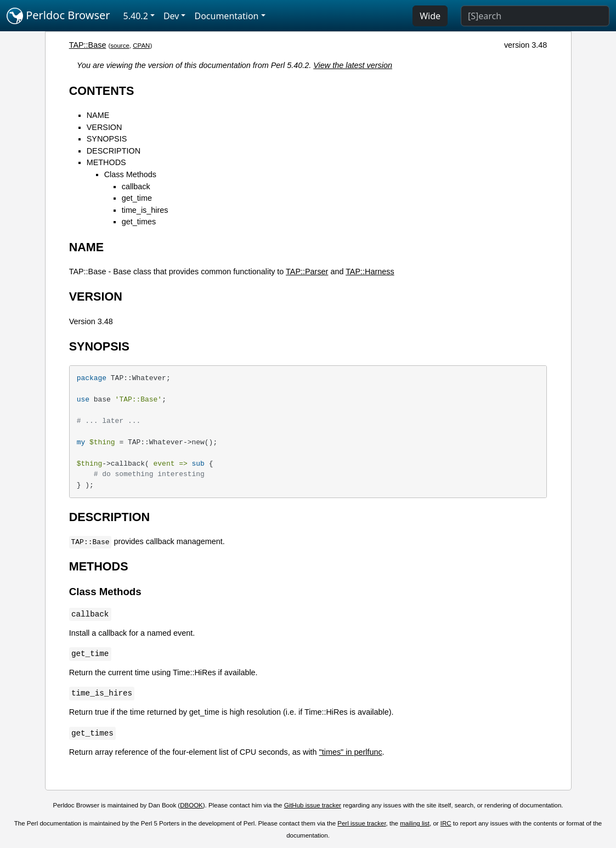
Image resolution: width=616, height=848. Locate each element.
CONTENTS (102, 91)
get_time (137, 198)
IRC (446, 823)
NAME (98, 115)
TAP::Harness (370, 272)
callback (136, 186)
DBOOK (191, 805)
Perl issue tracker (361, 823)
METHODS (106, 162)
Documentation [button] (226, 16)
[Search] (535, 16)
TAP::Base (88, 45)
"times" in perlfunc (351, 752)
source (120, 46)
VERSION (104, 127)
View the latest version (353, 65)
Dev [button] (171, 16)
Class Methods (130, 174)
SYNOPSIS (107, 139)
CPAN (141, 46)
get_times (139, 222)
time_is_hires (145, 210)
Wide (430, 16)
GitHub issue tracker (313, 805)
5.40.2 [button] (136, 16)
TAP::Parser (307, 272)
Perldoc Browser (58, 16)
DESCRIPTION (114, 151)
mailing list (415, 823)
